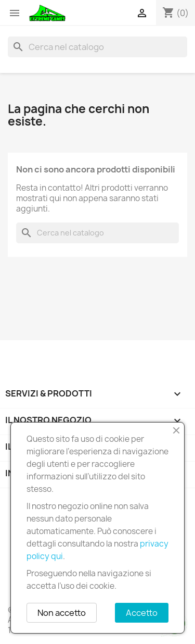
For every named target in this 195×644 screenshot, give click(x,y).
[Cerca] (97, 47)
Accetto (142, 613)
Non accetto (62, 613)
